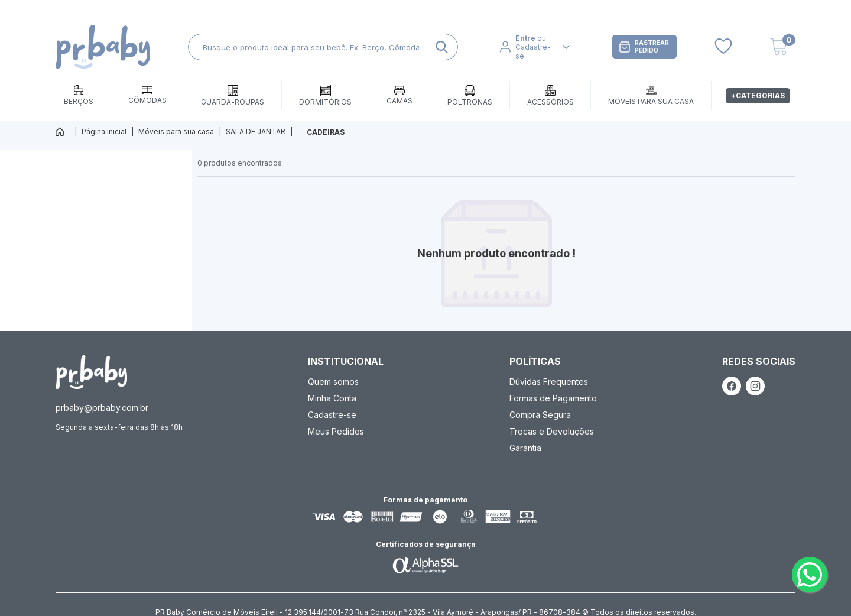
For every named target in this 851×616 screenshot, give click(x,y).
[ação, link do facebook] (732, 386)
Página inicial (104, 132)
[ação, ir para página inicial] (91, 372)
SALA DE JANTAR (256, 132)
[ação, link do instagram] (755, 386)
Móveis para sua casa (176, 132)
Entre (525, 38)
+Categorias (758, 95)
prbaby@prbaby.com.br (102, 408)
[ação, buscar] (442, 47)
